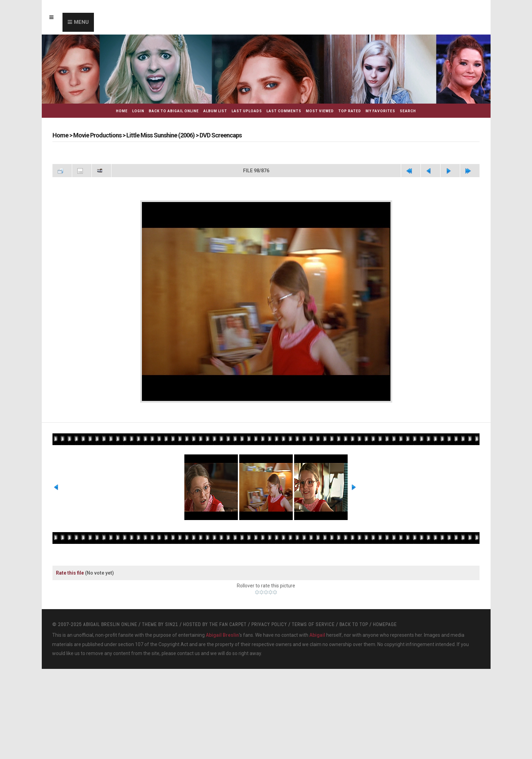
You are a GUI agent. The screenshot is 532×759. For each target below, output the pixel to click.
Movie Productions (97, 135)
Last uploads (247, 111)
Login (138, 111)
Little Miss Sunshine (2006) (161, 135)
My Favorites (380, 111)
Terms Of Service (313, 624)
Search (408, 111)
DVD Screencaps (221, 135)
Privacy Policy (269, 624)
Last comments (284, 111)
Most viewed (320, 111)
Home (122, 111)
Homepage (385, 624)
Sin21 (172, 624)
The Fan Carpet (228, 624)
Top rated (350, 111)
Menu (81, 22)
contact (185, 653)
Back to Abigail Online (174, 111)
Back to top (354, 624)
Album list (215, 111)
